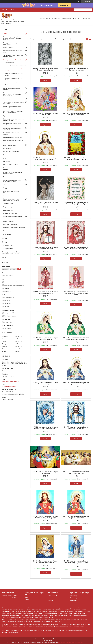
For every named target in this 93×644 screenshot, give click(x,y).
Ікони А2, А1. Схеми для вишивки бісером (16, 66)
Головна (42, 18)
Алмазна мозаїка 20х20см (9, 598)
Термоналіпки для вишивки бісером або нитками (14, 103)
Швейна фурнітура (9, 210)
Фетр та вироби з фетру (10, 165)
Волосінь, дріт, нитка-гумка (11, 152)
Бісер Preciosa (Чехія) (10, 145)
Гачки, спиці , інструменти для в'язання (12, 192)
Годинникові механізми (10, 213)
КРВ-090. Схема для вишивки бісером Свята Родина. (45, 114)
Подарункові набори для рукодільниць (11, 44)
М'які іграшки (7, 234)
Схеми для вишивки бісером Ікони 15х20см (14, 79)
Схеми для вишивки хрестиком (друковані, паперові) (12, 181)
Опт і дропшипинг (84, 18)
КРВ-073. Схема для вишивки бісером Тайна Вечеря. (45, 472)
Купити (45, 80)
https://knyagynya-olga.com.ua (10, 382)
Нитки (5, 158)
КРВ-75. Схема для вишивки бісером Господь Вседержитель (76, 428)
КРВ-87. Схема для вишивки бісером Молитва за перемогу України (76, 159)
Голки (5, 155)
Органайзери (7, 148)
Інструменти (74, 600)
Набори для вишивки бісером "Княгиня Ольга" (12, 129)
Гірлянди (6, 231)
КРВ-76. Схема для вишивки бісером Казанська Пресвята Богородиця (45, 428)
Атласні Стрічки (8, 196)
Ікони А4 (27, 597)
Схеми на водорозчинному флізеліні (11, 133)
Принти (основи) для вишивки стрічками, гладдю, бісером (12, 200)
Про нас (4, 242)
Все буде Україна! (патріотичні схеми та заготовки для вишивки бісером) (13, 38)
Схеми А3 (50, 600)
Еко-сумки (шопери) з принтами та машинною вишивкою (13, 112)
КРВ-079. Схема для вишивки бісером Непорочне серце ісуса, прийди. (76, 338)
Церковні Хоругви (9, 63)
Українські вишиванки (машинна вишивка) (12, 217)
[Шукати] (89, 10)
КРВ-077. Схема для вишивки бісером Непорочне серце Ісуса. (45, 383)
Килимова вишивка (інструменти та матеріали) (13, 141)
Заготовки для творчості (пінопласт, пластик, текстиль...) (14, 120)
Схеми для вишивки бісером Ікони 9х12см (14, 84)
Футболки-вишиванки (9, 116)
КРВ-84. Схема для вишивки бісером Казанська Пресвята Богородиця (76, 248)
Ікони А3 (27, 599)
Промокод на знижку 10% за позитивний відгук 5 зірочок (11, 253)
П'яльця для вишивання (10, 177)
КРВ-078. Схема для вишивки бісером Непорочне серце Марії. (76, 383)
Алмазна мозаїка (8, 47)
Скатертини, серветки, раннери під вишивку (13, 168)
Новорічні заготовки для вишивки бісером (13, 51)
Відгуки (4, 257)
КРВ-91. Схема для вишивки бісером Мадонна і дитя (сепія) (76, 69)
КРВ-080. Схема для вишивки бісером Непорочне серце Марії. (45, 338)
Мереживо (6, 161)
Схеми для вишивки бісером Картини (12, 89)
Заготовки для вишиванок (11, 99)
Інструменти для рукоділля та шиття (14, 188)
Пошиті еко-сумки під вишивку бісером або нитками (12, 107)
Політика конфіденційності (80, 642)
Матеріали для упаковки (10, 224)
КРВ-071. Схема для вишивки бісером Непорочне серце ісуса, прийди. (45, 517)
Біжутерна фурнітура (9, 207)
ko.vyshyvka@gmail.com (9, 386)
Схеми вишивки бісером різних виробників (12, 124)
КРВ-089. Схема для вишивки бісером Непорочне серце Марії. (76, 114)
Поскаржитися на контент (65, 642)
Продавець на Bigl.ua (46, 640)
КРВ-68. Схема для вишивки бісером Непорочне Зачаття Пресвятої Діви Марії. (76, 562)
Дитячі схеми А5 (52, 596)
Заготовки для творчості (77, 598)
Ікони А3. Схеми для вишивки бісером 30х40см (15, 70)
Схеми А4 (50, 598)
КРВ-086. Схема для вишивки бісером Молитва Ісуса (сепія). (45, 203)
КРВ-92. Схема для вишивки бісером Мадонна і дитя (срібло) (45, 69)
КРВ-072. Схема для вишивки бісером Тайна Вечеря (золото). (76, 472)
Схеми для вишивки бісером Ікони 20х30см (14, 74)
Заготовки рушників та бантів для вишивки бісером (13, 56)
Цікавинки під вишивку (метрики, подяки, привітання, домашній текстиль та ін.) (13, 94)
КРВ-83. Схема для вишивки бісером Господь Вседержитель (45, 248)
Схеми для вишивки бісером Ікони (13, 60)
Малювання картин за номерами (13, 137)
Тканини (6, 185)
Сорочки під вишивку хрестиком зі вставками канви (13, 173)
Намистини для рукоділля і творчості (14, 228)
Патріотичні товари (9, 221)
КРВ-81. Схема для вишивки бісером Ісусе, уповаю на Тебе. (45, 292)
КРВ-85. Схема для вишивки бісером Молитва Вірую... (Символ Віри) (76, 203)
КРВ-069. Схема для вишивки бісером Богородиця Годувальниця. (45, 562)
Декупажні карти (8, 204)
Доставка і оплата (8, 245)
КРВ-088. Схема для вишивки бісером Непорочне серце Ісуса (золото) (45, 159)
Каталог (49, 18)
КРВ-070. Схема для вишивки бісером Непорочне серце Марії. (76, 517)
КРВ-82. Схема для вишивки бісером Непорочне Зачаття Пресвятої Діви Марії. (76, 293)
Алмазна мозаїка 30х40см (9, 596)
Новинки (57, 18)
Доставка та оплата (69, 18)
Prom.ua (56, 639)
